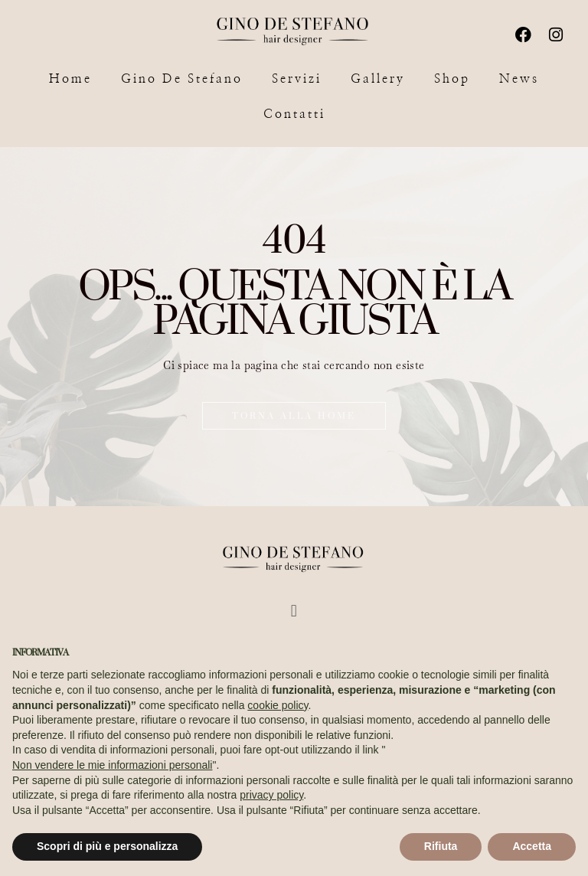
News (519, 79)
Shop (452, 79)
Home (70, 79)
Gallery (378, 79)
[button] (294, 610)
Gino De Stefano (182, 79)
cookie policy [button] (278, 705)
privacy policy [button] (271, 795)
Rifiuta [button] (441, 846)
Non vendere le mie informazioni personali (112, 765)
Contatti (294, 114)
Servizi (297, 79)
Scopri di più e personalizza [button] (107, 846)
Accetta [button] (532, 846)
